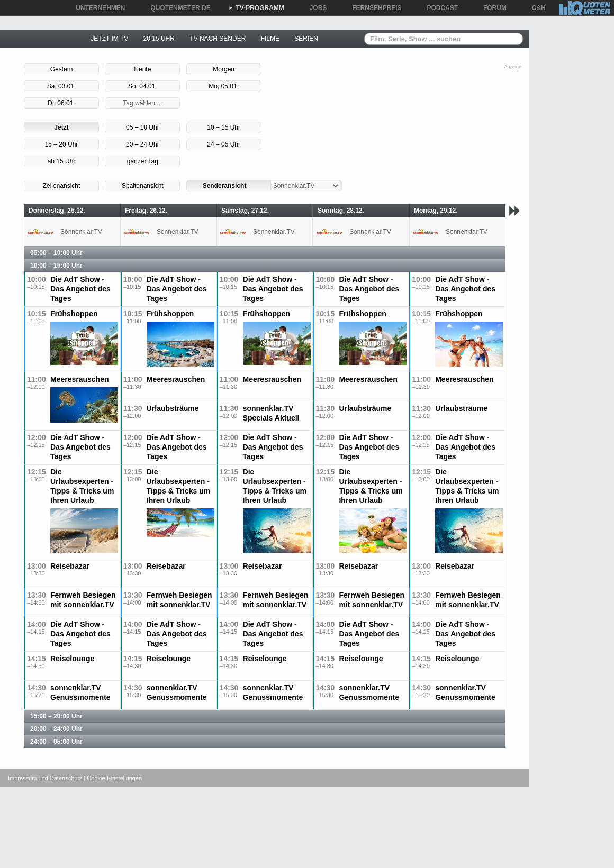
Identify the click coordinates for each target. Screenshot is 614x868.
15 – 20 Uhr (62, 144)
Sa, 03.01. (62, 86)
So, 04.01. (143, 86)
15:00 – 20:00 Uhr (56, 716)
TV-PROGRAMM (256, 8)
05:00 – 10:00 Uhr (56, 253)
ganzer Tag (143, 161)
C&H (535, 8)
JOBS (315, 8)
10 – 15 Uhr (224, 127)
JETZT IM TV (109, 39)
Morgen (224, 69)
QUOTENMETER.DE (177, 8)
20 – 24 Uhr (143, 144)
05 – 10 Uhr (143, 127)
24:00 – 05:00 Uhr (56, 742)
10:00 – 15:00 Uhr (56, 266)
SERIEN (306, 39)
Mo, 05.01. (224, 86)
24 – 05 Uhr (224, 144)
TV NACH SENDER (218, 39)
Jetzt (61, 127)
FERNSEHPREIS (373, 8)
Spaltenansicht (143, 186)
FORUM (491, 8)
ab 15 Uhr (62, 161)
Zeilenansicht (62, 186)
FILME (270, 39)
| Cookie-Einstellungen (113, 778)
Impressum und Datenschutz (45, 778)
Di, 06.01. (61, 103)
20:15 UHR (159, 39)
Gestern (62, 69)
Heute (142, 69)
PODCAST (439, 8)
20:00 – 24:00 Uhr (56, 729)
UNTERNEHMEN (97, 8)
